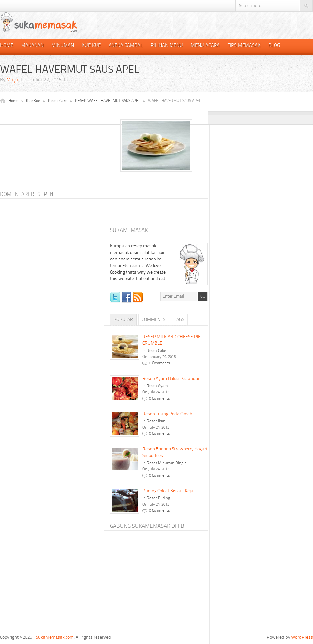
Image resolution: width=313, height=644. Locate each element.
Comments (154, 320)
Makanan (32, 46)
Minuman (63, 46)
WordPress (302, 637)
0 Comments (159, 363)
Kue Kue (91, 46)
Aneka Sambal (126, 46)
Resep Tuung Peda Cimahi (168, 414)
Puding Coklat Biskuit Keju (168, 491)
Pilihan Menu (167, 46)
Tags (179, 320)
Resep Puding (158, 498)
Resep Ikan (156, 421)
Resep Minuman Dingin (167, 463)
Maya (12, 80)
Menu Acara (205, 46)
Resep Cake (58, 101)
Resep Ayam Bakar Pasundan (171, 379)
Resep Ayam (157, 386)
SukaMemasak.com (55, 637)
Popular (123, 320)
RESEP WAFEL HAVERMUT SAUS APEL (108, 101)
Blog (274, 46)
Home (7, 46)
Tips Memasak (244, 46)
